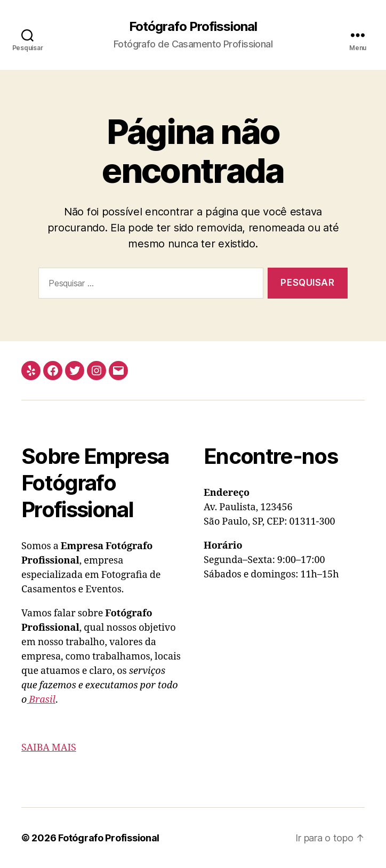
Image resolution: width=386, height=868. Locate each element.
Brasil (41, 700)
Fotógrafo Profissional (193, 27)
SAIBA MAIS (49, 748)
